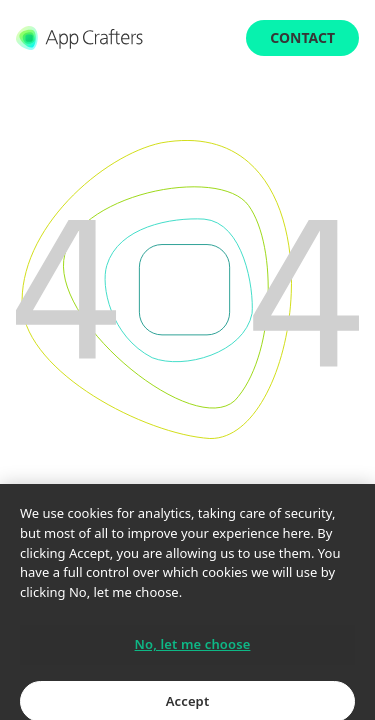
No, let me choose (193, 652)
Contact (302, 37)
